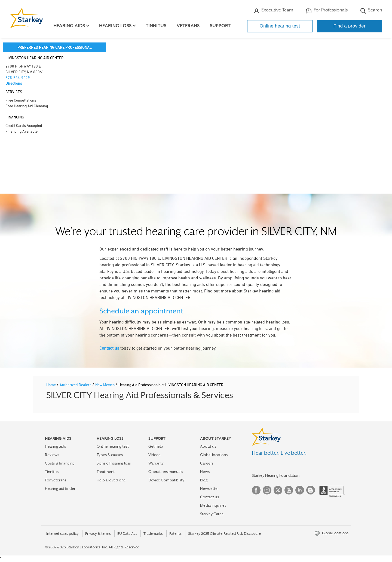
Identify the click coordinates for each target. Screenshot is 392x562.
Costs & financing (60, 463)
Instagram (267, 490)
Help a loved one (111, 480)
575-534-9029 (18, 77)
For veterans (56, 480)
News (205, 472)
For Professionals (327, 11)
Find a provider (350, 26)
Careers (207, 463)
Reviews (52, 455)
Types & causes (110, 455)
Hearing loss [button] (117, 26)
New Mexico (105, 385)
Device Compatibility (166, 480)
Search (371, 11)
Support (222, 26)
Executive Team (273, 11)
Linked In (300, 490)
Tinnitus (158, 26)
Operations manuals (166, 472)
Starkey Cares (212, 514)
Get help (156, 446)
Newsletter (209, 488)
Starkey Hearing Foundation (276, 475)
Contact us (109, 348)
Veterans (190, 26)
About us (208, 446)
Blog (204, 480)
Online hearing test (280, 26)
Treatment (106, 472)
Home (51, 385)
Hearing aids (55, 446)
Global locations (214, 455)
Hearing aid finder (60, 488)
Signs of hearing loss (114, 463)
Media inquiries (213, 505)
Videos (154, 455)
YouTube (289, 490)
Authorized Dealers (76, 385)
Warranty (156, 463)
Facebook (256, 490)
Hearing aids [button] (71, 26)
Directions (14, 83)
